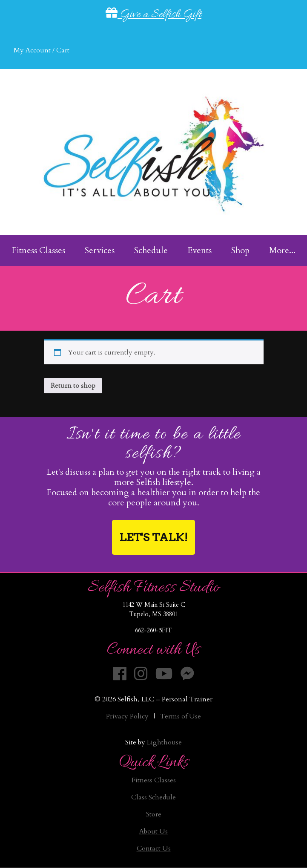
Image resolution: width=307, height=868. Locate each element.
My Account (32, 50)
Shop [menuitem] (240, 250)
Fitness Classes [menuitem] (39, 250)
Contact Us (154, 848)
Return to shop (73, 386)
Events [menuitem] (199, 250)
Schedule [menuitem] (151, 250)
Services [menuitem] (100, 250)
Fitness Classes (154, 780)
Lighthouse (164, 742)
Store (154, 814)
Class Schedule (153, 797)
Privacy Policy (127, 716)
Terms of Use (181, 716)
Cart (63, 50)
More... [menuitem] (282, 250)
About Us (153, 831)
